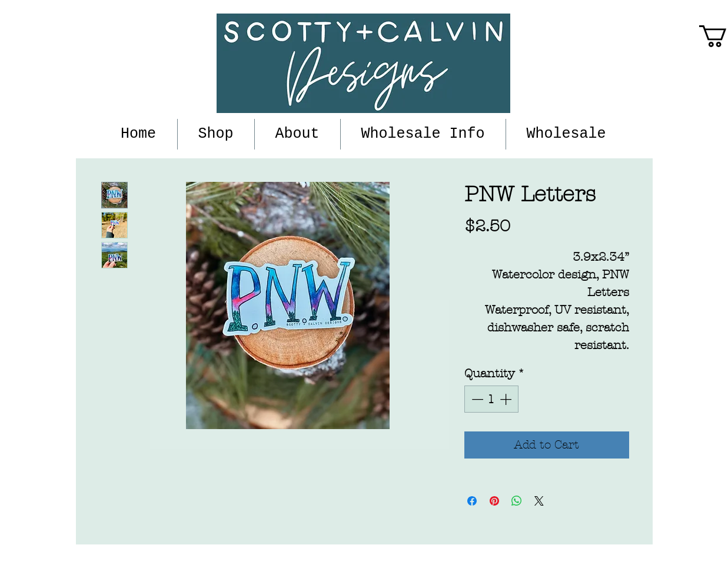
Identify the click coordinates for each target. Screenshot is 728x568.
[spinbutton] (491, 399)
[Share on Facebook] (472, 501)
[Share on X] (539, 501)
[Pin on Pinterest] (494, 501)
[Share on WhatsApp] (517, 501)
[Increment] (507, 399)
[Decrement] (476, 399)
